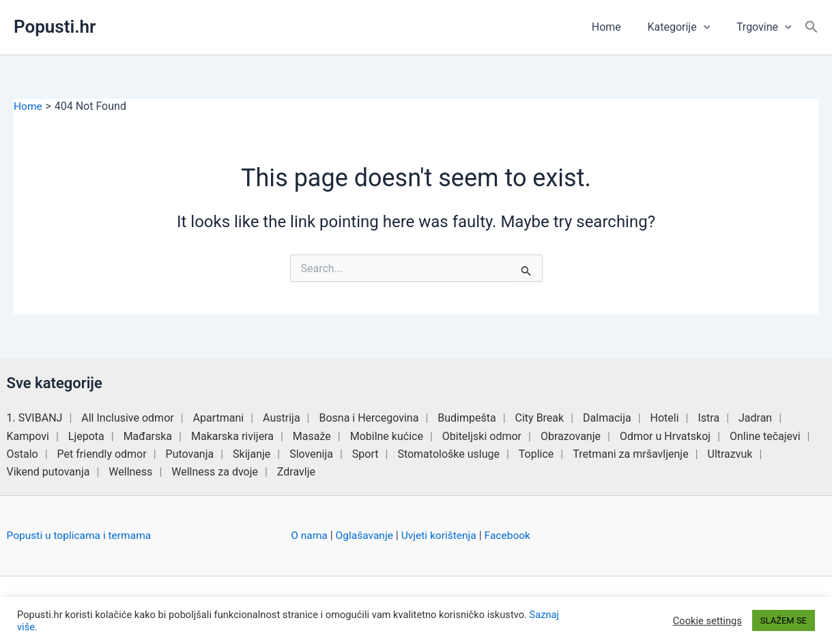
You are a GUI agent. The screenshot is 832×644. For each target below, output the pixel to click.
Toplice (536, 454)
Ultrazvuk (730, 454)
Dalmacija (607, 418)
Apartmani (219, 418)
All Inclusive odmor (127, 418)
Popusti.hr (55, 27)
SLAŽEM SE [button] (784, 620)
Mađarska (148, 436)
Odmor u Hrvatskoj (665, 436)
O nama (310, 535)
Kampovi (28, 436)
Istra (708, 418)
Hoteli (665, 418)
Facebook (513, 535)
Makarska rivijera (232, 436)
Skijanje (252, 454)
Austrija (282, 418)
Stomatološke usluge (448, 454)
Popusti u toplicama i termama (81, 535)
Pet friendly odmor (102, 454)
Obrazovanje (571, 436)
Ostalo (23, 454)
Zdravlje (296, 472)
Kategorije (685, 27)
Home (617, 27)
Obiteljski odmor (482, 436)
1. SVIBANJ (35, 418)
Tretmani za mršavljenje (630, 454)
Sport (365, 454)
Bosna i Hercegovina (369, 418)
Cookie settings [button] (707, 621)
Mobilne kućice (387, 436)
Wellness (130, 472)
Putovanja (190, 454)
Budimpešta (467, 418)
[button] (711, 27)
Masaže (312, 436)
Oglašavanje (366, 535)
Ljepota (86, 436)
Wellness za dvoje (215, 472)
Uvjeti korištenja (443, 535)
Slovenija (311, 454)
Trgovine (766, 27)
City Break (540, 418)
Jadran (755, 418)
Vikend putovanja (48, 472)
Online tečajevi (765, 436)
